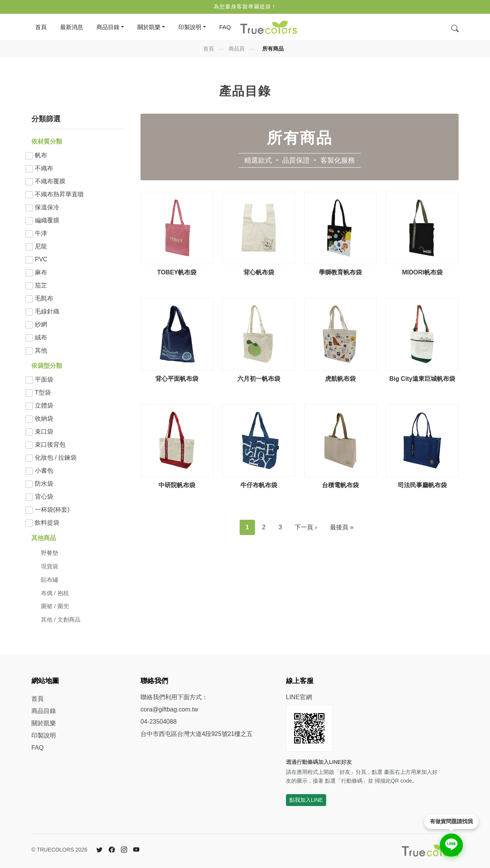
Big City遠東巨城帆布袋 (422, 379)
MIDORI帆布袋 (422, 272)
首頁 (41, 27)
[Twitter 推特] (100, 850)
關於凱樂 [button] (149, 27)
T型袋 (43, 392)
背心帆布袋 (259, 272)
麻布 (41, 272)
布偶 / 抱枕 (55, 593)
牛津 (41, 233)
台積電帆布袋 (340, 485)
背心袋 (44, 497)
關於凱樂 (44, 723)
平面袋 (44, 379)
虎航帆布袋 (340, 379)
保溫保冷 (47, 207)
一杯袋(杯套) (52, 510)
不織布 (44, 168)
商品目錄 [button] (108, 27)
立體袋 (44, 405)
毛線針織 (47, 311)
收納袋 (44, 418)
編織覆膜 (47, 220)
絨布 (41, 337)
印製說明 (44, 735)
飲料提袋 (47, 523)
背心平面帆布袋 (177, 379)
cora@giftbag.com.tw (169, 709)
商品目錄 (44, 711)
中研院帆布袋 (177, 485)
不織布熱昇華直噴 (59, 194)
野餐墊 (50, 553)
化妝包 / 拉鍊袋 (56, 458)
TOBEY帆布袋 (177, 272)
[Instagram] (124, 850)
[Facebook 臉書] (112, 850)
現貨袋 (50, 566)
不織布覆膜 (50, 181)
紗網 (41, 324)
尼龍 (41, 246)
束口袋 (44, 432)
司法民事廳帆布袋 (422, 485)
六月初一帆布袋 (259, 379)
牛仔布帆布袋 (259, 485)
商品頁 (237, 49)
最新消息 (72, 27)
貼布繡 (50, 580)
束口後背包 (50, 445)
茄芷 (41, 285)
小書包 (44, 471)
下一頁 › (306, 527)
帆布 (41, 155)
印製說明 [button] (190, 27)
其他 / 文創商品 (61, 619)
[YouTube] (136, 850)
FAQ (225, 27)
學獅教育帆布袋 (340, 272)
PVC (41, 259)
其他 (41, 350)
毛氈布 (44, 298)
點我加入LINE (306, 800)
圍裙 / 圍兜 (55, 606)
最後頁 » (342, 527)
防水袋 (44, 484)
